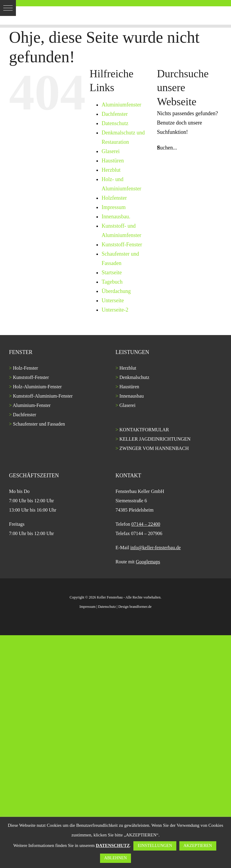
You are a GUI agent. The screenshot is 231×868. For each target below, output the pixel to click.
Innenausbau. (116, 217)
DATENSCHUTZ (113, 845)
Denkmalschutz (135, 377)
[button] (8, 8)
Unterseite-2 (115, 310)
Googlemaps (148, 562)
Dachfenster (115, 114)
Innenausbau (132, 396)
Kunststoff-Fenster (122, 245)
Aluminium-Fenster (32, 405)
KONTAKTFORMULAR (144, 430)
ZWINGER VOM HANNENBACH (154, 448)
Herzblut (111, 170)
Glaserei (111, 151)
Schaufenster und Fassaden (39, 424)
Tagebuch (112, 282)
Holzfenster (114, 198)
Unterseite (113, 300)
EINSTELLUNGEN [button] (155, 846)
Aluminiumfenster (121, 105)
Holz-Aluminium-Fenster (37, 387)
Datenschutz (115, 123)
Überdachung (116, 291)
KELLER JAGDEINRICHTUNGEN (155, 439)
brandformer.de (141, 607)
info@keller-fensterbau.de (156, 548)
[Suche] (159, 148)
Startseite (112, 272)
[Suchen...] (190, 148)
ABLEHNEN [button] (115, 858)
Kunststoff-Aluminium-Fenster (43, 396)
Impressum (114, 207)
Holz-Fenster (26, 368)
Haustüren (113, 161)
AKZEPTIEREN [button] (198, 846)
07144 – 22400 (146, 524)
